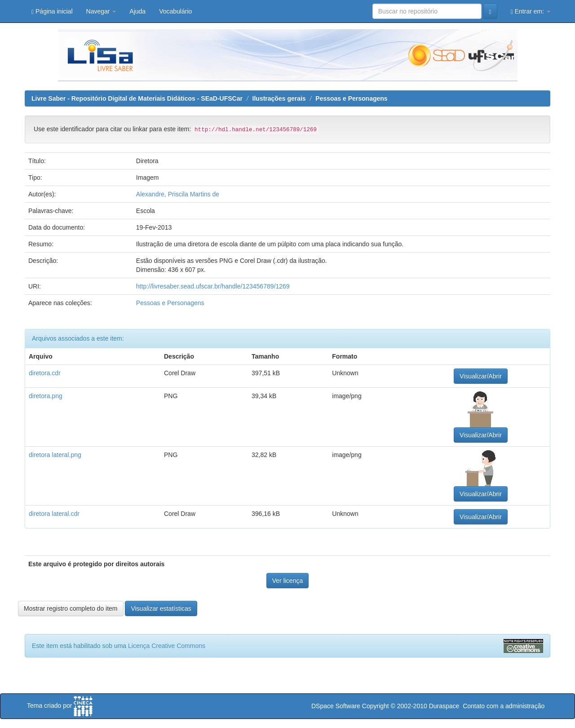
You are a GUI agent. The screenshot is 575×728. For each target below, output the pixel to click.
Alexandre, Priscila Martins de (178, 194)
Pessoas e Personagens (351, 98)
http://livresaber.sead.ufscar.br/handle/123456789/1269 (213, 286)
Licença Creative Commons (167, 646)
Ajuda (137, 11)
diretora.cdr (45, 373)
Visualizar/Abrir (481, 376)
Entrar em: (531, 11)
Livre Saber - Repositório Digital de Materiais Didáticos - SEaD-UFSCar (137, 98)
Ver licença (287, 581)
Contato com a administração (504, 706)
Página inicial (52, 11)
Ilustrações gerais (279, 98)
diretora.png (46, 396)
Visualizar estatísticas (161, 608)
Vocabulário (175, 11)
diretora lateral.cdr (54, 514)
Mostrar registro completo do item (71, 608)
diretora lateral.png (55, 455)
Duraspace (444, 706)
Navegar (101, 11)
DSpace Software (336, 706)
